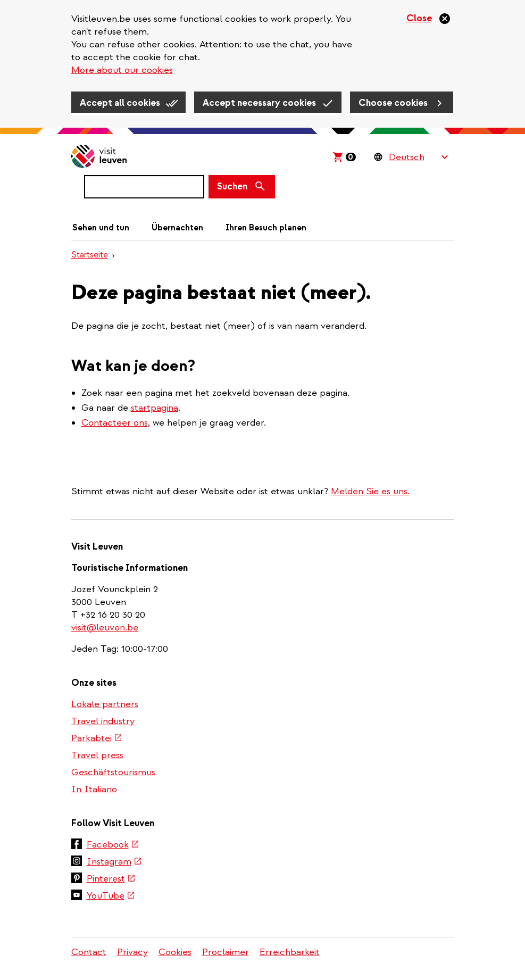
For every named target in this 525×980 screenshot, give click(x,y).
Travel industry (103, 721)
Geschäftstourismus (113, 772)
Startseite (90, 255)
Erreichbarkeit (290, 952)
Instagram (114, 862)
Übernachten (177, 228)
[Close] (429, 19)
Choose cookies (393, 103)
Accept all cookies (120, 103)
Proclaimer (226, 952)
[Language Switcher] (418, 157)
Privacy (132, 952)
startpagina (155, 408)
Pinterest (111, 879)
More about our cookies (122, 70)
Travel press (97, 755)
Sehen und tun (101, 228)
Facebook (112, 845)
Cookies (175, 952)
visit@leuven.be (105, 628)
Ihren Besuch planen (266, 228)
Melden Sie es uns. (370, 491)
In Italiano (94, 789)
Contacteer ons (115, 423)
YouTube (110, 896)
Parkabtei (96, 739)
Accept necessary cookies (259, 103)
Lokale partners (105, 704)
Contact (89, 952)
